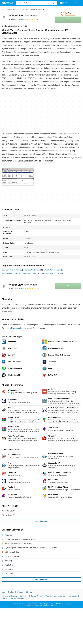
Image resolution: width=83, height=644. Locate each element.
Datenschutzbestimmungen (56, 596)
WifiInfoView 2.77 (8, 515)
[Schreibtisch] (16, 9)
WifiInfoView (23, 16)
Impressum (73, 596)
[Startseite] (3, 9)
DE (78, 3)
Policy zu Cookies (36, 596)
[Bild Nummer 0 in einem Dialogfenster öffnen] (18, 177)
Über (4, 592)
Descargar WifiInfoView (10, 270)
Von (12, 19)
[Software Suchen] (53, 3)
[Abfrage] (36, 3)
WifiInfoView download (52, 270)
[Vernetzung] (25, 9)
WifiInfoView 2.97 (8, 511)
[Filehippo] (8, 3)
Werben (20, 592)
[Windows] (8, 9)
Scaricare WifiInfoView (10, 274)
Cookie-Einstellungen (17, 598)
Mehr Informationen (41, 521)
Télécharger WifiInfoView (50, 274)
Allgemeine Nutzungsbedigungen (14, 596)
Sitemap (29, 592)
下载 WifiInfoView (29, 274)
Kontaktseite (17, 328)
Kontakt (11, 592)
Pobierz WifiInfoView (32, 270)
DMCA (4, 598)
